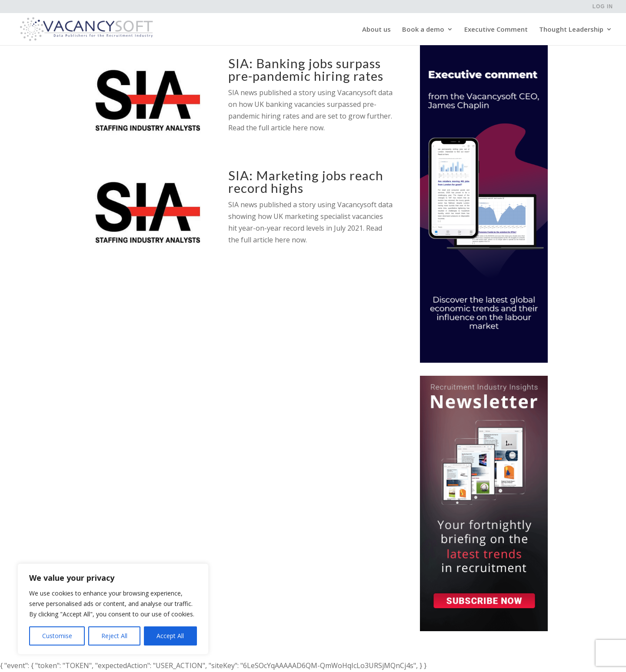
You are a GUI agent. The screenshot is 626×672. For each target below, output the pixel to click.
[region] (113, 609)
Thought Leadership (571, 30)
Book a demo (423, 30)
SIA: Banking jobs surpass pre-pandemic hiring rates (306, 70)
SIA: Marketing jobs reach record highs (306, 182)
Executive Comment (496, 30)
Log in (603, 7)
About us (376, 30)
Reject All (114, 636)
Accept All (170, 636)
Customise (57, 636)
